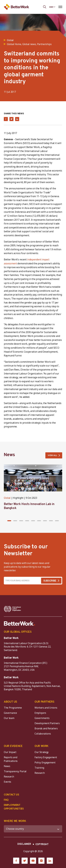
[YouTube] (33, 861)
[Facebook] (16, 861)
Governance (10, 713)
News (7, 766)
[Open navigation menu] (60, 7)
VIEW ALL (52, 455)
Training (39, 768)
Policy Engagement (46, 762)
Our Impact (10, 752)
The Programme (13, 708)
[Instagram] (41, 861)
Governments (42, 718)
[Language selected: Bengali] (52, 7)
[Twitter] (25, 861)
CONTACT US (11, 795)
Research (9, 777)
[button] (9, 521)
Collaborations (43, 734)
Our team (9, 718)
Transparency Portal (15, 771)
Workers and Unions (46, 708)
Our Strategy (42, 752)
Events (7, 782)
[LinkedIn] (50, 861)
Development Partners (47, 723)
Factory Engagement (46, 757)
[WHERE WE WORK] (33, 829)
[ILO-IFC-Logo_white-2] (12, 609)
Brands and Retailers (46, 728)
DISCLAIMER (24, 844)
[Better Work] (20, 624)
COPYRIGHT (42, 844)
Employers (40, 713)
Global (7, 498)
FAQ (6, 800)
